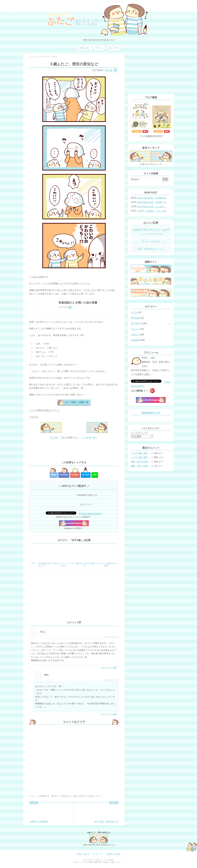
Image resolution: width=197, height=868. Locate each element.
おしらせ (114, 48)
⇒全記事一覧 (89, 438)
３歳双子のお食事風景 (39, 813)
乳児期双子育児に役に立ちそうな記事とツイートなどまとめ (151, 232)
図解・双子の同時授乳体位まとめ (141, 462)
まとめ (134, 312)
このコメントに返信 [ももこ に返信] (109, 667)
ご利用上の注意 (113, 854)
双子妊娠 (135, 318)
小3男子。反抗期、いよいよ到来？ (153, 211)
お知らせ (135, 335)
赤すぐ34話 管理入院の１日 (106, 813)
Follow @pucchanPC (91, 514)
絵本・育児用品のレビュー (151, 249)
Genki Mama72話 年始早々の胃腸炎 (153, 202)
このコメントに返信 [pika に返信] (109, 714)
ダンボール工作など (151, 241)
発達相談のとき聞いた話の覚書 (78, 303)
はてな (86, 475)
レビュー (135, 329)
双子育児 (135, 323)
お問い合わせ (83, 854)
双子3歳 (109, 70)
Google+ (75, 475)
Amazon (137, 131)
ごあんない (84, 48)
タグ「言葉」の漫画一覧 (76, 402)
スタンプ (97, 854)
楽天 (145, 131)
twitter (54, 475)
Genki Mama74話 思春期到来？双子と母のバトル (153, 198)
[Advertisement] (74, 450)
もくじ (100, 48)
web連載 (135, 340)
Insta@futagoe (74, 523)
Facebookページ (151, 413)
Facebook (64, 475)
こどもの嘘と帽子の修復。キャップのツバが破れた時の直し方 (141, 453)
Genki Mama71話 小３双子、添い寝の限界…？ (153, 207)
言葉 (63, 438)
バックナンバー (139, 433)
